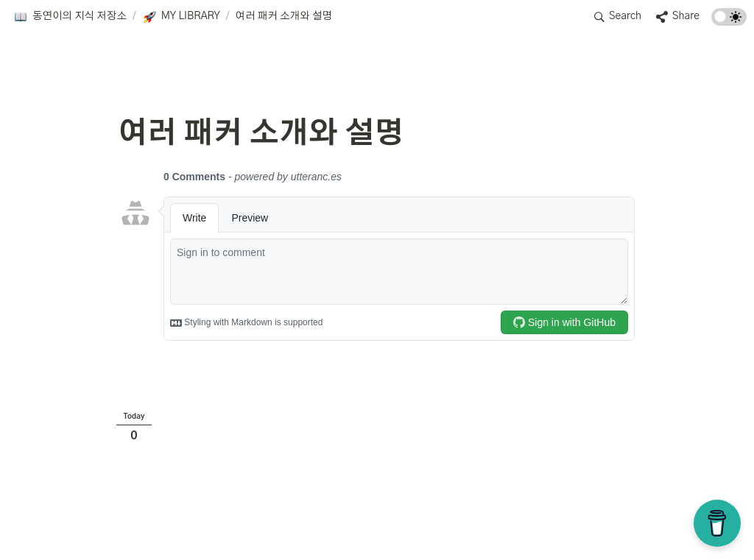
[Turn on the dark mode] (729, 22)
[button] (70, 17)
